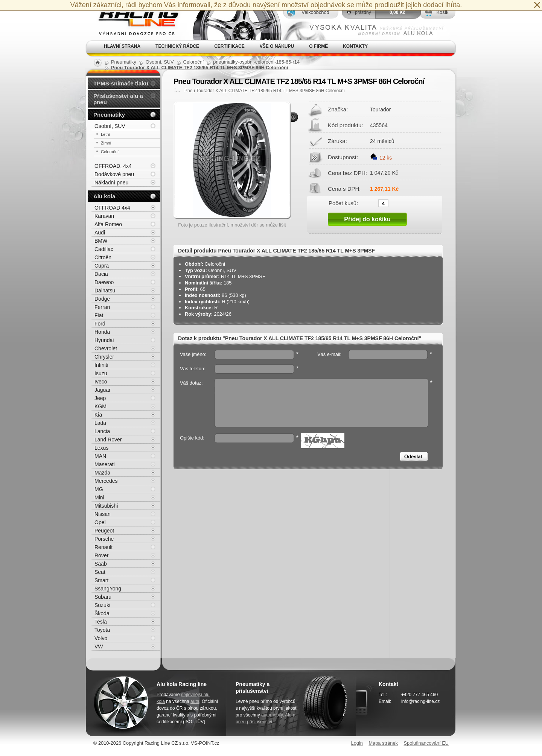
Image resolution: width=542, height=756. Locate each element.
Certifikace (229, 46)
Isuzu (101, 373)
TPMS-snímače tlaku (121, 83)
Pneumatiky (109, 115)
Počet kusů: (343, 203)
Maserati (105, 464)
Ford (100, 324)
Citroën (103, 257)
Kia (98, 415)
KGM (100, 406)
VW (99, 646)
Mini (99, 497)
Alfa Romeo (108, 224)
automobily (272, 715)
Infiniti (101, 365)
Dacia (101, 274)
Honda (102, 332)
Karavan (104, 216)
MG (99, 489)
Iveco (101, 382)
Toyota (102, 630)
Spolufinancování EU (426, 743)
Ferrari (102, 307)
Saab (101, 564)
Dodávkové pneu (114, 174)
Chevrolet (106, 348)
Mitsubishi (106, 506)
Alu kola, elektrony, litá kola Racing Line (134, 20)
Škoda (102, 613)
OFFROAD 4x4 (112, 208)
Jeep (100, 398)
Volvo (101, 638)
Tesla (101, 622)
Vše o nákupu (277, 46)
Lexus (101, 448)
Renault (104, 547)
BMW (101, 241)
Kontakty (355, 46)
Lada (100, 423)
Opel (100, 522)
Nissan (103, 514)
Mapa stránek (383, 743)
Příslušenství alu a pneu (118, 99)
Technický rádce (177, 46)
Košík (442, 12)
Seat (100, 572)
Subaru (103, 597)
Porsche (104, 539)
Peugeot (104, 531)
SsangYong (108, 589)
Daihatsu (105, 291)
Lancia (102, 431)
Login (357, 743)
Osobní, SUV (110, 126)
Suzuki (102, 605)
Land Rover (108, 440)
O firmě (318, 46)
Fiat (99, 315)
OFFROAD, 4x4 (113, 166)
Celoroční (110, 152)
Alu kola (104, 196)
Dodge (102, 299)
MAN (100, 456)
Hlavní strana (122, 46)
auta (195, 701)
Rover (101, 555)
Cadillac (104, 249)
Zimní (106, 143)
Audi (100, 233)
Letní (105, 134)
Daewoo (104, 282)
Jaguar (103, 390)
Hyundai (104, 340)
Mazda (102, 473)
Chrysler (104, 357)
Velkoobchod (315, 12)
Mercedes (106, 481)
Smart (101, 580)
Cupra (102, 266)
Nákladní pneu (111, 183)
